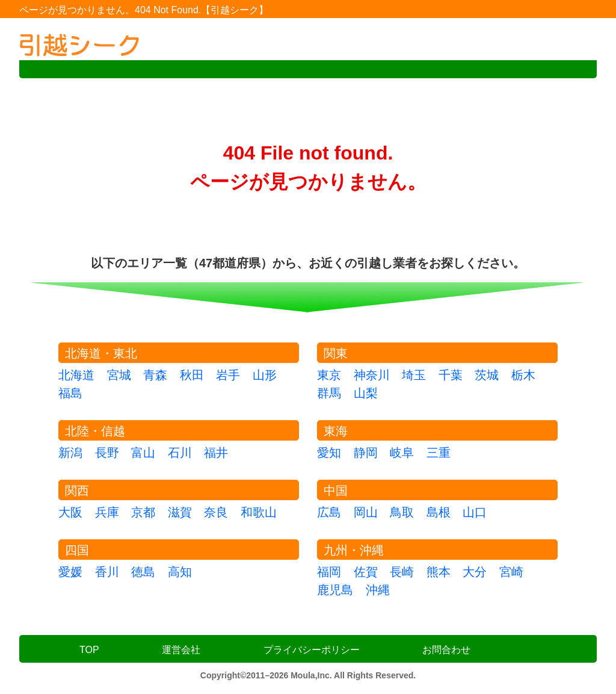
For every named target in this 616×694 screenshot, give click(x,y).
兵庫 (107, 512)
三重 (439, 453)
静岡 (366, 453)
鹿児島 (335, 590)
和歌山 (259, 512)
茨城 (487, 375)
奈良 (216, 512)
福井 (216, 453)
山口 (475, 512)
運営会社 (181, 650)
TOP (89, 650)
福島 (70, 393)
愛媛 (70, 572)
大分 (475, 572)
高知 (180, 572)
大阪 (70, 512)
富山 (143, 453)
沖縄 (378, 590)
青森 (155, 375)
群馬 (329, 393)
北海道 (76, 375)
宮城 (119, 375)
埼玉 (414, 375)
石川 (180, 453)
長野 (107, 453)
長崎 (402, 572)
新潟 (70, 453)
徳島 (143, 572)
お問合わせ (446, 650)
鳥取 (402, 512)
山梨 (366, 393)
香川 (107, 572)
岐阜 (402, 453)
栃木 (523, 375)
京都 (143, 512)
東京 (329, 375)
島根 (439, 512)
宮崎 (511, 572)
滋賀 (180, 512)
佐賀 (366, 572)
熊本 (439, 572)
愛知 (329, 453)
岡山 (366, 512)
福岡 (329, 572)
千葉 (451, 375)
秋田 (192, 375)
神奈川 (372, 375)
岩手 (228, 375)
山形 (265, 375)
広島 (329, 512)
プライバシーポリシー (312, 650)
